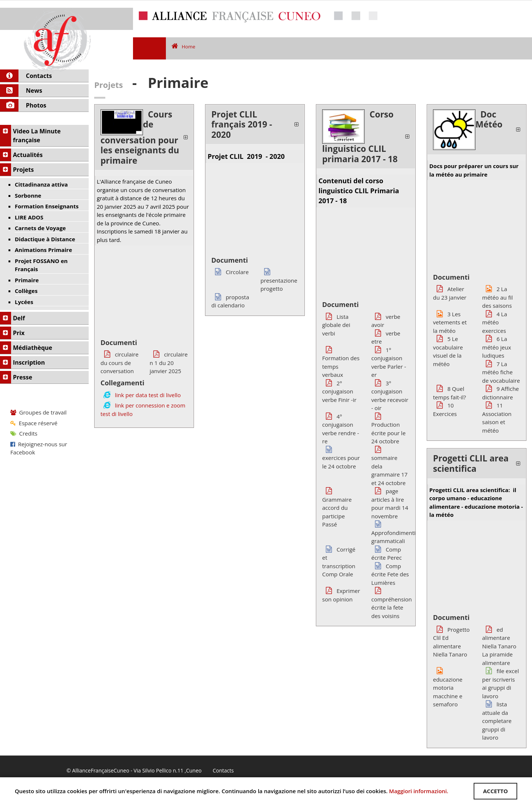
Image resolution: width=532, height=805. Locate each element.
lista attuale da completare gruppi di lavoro (497, 721)
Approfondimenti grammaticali (393, 533)
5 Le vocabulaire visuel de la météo (448, 351)
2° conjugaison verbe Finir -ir (339, 391)
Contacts (223, 771)
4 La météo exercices (495, 322)
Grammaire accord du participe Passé (337, 508)
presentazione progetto (279, 280)
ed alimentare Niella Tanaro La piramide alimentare (499, 646)
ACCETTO (495, 791)
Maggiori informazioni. (419, 791)
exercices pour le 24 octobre (341, 458)
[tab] (144, 138)
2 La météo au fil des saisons (497, 297)
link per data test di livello (148, 395)
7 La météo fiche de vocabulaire (501, 372)
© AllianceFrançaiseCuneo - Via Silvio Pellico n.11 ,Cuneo (134, 771)
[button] (144, 138)
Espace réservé (34, 423)
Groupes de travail (38, 412)
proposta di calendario (230, 301)
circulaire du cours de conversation (120, 363)
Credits (24, 433)
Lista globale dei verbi (336, 325)
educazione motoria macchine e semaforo (448, 688)
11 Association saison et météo (497, 418)
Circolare (230, 272)
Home (183, 47)
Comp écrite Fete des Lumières (390, 574)
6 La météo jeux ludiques (497, 347)
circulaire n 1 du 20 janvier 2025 (169, 363)
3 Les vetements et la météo (450, 322)
